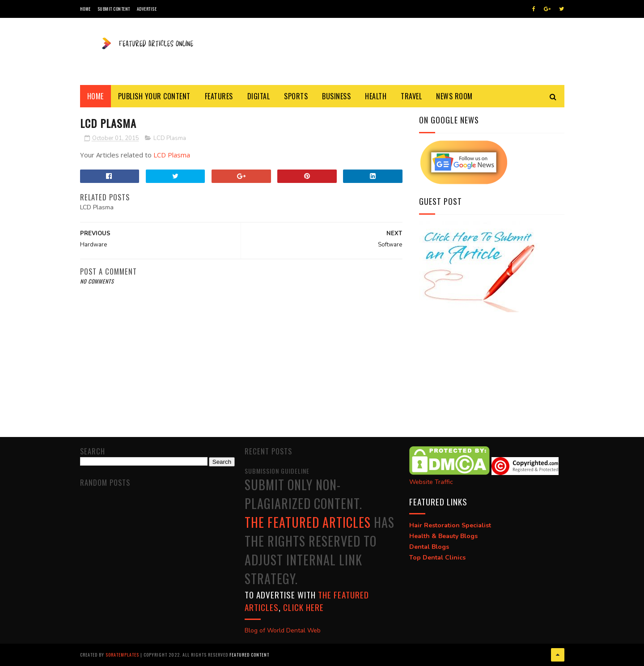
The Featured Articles (308, 522)
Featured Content (249, 655)
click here (303, 607)
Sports (296, 96)
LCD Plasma (170, 138)
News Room (454, 96)
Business (336, 96)
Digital (259, 96)
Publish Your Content (154, 96)
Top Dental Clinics (437, 558)
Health (376, 96)
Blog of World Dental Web (283, 630)
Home (85, 9)
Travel (411, 96)
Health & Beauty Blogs (443, 536)
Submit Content (114, 9)
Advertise (147, 9)
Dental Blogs (429, 547)
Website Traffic (431, 482)
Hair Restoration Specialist (450, 525)
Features (219, 96)
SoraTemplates (122, 655)
